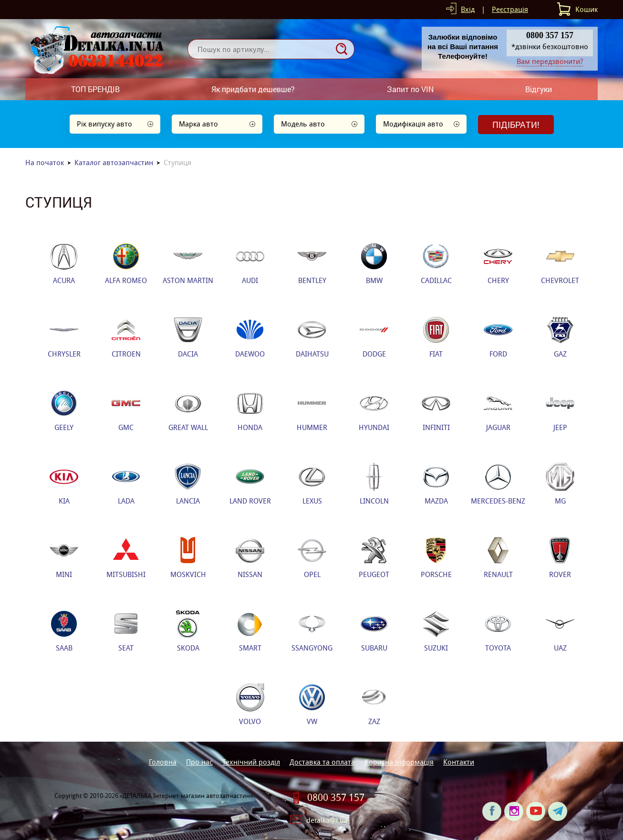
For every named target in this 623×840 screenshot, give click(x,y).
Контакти (459, 762)
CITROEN (126, 337)
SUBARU (374, 631)
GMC (126, 410)
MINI (64, 557)
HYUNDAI (374, 410)
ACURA (64, 263)
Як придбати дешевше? (253, 89)
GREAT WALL (188, 410)
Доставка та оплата (322, 762)
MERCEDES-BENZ (498, 484)
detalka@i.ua (327, 820)
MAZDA (436, 484)
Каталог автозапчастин (114, 163)
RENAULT (498, 557)
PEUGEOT (374, 557)
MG (560, 484)
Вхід (468, 9)
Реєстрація (510, 9)
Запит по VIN (410, 89)
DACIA (188, 337)
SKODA (188, 631)
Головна (163, 762)
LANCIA (188, 484)
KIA (64, 484)
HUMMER (312, 410)
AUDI (250, 263)
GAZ (560, 337)
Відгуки (539, 89)
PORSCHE (436, 557)
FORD (498, 337)
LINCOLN (374, 484)
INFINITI (436, 410)
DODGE (374, 337)
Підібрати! (516, 125)
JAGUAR (498, 410)
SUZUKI (436, 631)
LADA (126, 484)
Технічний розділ (251, 762)
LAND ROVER (250, 484)
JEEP (560, 410)
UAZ (560, 631)
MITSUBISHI (126, 557)
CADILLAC (436, 263)
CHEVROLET (560, 263)
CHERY (498, 263)
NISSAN (250, 557)
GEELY (64, 410)
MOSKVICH (188, 557)
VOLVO (250, 704)
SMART (250, 631)
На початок (45, 163)
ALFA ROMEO (126, 263)
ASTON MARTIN (188, 263)
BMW (374, 263)
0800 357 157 (336, 798)
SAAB (64, 631)
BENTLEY (312, 263)
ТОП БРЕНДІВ (95, 89)
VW (312, 704)
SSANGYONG (312, 631)
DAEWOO (250, 337)
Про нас (199, 762)
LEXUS (312, 484)
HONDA (250, 410)
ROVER (560, 557)
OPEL (312, 557)
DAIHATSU (312, 337)
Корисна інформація (399, 762)
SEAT (126, 631)
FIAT (436, 337)
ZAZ (374, 704)
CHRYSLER (64, 337)
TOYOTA (498, 631)
